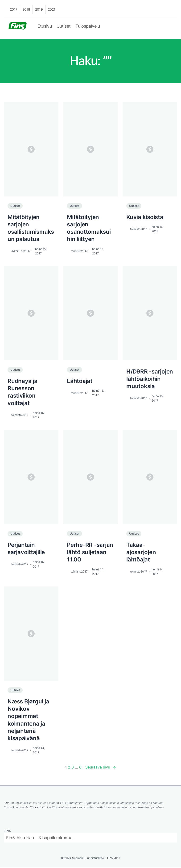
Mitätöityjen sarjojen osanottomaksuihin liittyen (89, 228)
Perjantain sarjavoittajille (26, 548)
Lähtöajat (80, 381)
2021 (52, 9)
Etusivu (45, 26)
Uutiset (64, 26)
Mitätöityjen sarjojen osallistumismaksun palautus (31, 228)
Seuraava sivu (101, 767)
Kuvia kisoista (145, 217)
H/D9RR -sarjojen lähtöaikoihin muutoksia (150, 379)
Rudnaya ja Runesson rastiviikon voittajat (23, 392)
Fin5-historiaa (20, 838)
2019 (39, 9)
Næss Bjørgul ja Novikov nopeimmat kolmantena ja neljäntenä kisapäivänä (28, 720)
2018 (26, 9)
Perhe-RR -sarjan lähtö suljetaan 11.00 (90, 552)
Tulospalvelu (88, 26)
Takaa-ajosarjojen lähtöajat (141, 552)
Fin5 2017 (114, 858)
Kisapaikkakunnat (56, 838)
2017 (14, 9)
